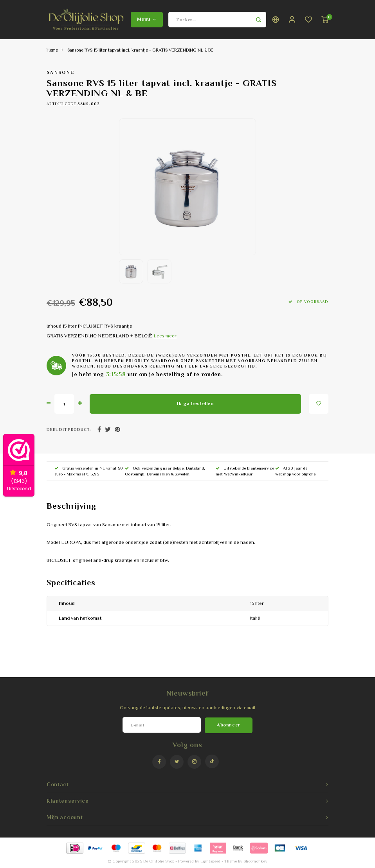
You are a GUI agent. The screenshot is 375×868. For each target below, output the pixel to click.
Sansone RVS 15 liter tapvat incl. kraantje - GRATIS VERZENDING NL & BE (140, 50)
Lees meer (165, 336)
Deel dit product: (69, 430)
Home (52, 50)
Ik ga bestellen (195, 404)
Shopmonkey (255, 861)
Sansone (60, 72)
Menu (147, 19)
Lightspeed (210, 861)
